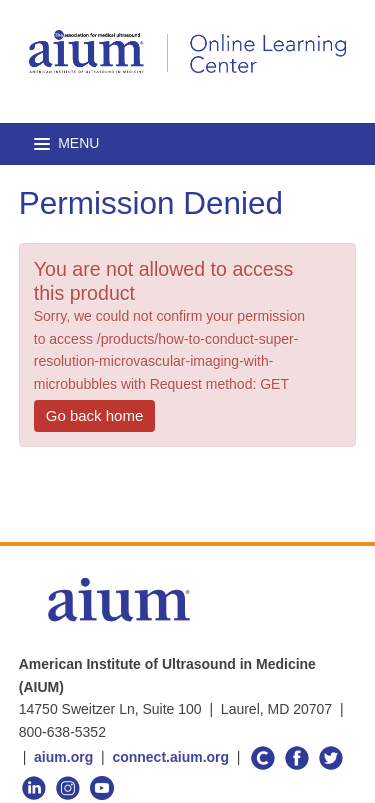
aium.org (63, 757)
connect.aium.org (170, 757)
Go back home (95, 415)
